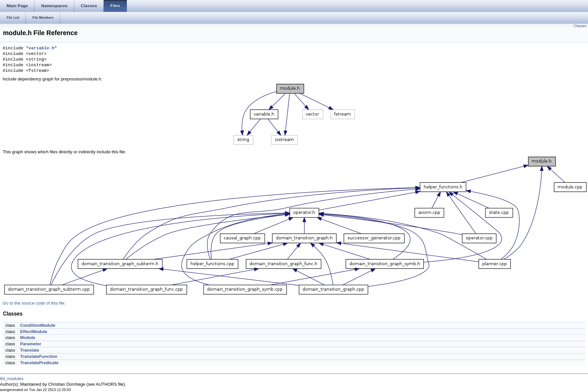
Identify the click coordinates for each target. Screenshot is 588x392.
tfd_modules (12, 379)
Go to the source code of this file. (34, 303)
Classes (580, 26)
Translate (30, 350)
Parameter (31, 344)
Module (28, 338)
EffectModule (34, 332)
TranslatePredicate (39, 363)
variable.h (41, 48)
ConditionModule (38, 325)
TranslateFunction (39, 356)
